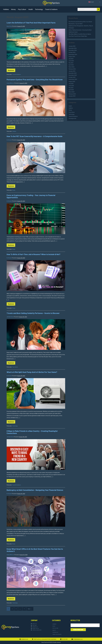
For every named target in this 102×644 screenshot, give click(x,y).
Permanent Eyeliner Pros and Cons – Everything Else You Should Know (35, 79)
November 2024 (73, 50)
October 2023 (72, 77)
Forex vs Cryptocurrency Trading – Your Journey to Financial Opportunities (31, 196)
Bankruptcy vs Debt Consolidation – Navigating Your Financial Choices (35, 490)
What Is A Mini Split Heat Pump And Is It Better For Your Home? (32, 372)
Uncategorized (72, 118)
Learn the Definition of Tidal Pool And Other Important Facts (31, 23)
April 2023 (71, 90)
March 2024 (72, 67)
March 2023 (71, 92)
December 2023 (73, 73)
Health (31, 9)
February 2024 (72, 69)
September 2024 (73, 54)
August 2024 (72, 56)
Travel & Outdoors (51, 9)
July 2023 (71, 83)
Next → (30, 609)
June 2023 (71, 86)
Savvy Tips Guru (45, 642)
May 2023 (71, 88)
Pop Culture (22, 9)
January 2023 (72, 96)
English (91, 2)
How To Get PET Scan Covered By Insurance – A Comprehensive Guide (35, 136)
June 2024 (71, 61)
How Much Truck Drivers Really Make (78, 36)
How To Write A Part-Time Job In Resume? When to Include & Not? (33, 254)
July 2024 (71, 59)
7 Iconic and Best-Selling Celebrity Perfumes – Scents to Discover (33, 313)
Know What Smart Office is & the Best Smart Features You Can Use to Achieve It (35, 550)
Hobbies (6, 9)
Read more (12, 70)
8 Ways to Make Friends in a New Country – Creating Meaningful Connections (32, 432)
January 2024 (72, 71)
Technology (39, 9)
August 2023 (72, 81)
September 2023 (73, 79)
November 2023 (73, 75)
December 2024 (73, 48)
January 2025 (72, 46)
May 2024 (71, 63)
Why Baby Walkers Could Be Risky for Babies (80, 34)
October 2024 (72, 52)
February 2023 (72, 94)
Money (13, 9)
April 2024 (71, 65)
